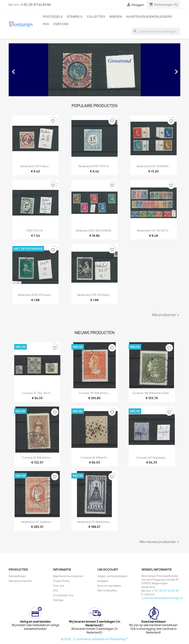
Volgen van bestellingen (112, 576)
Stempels (75, 17)
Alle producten (166, 315)
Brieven (116, 17)
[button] (22, 70)
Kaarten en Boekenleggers (149, 17)
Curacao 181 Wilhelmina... (94, 393)
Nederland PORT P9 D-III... (94, 166)
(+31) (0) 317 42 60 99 (36, 5)
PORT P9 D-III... (35, 231)
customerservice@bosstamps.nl (162, 598)
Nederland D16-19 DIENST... (153, 166)
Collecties (96, 17)
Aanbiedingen (17, 576)
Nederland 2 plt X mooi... (35, 166)
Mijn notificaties (107, 590)
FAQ (46, 24)
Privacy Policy (61, 581)
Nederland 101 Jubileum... (37, 522)
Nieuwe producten (20, 581)
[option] (94, 70)
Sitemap (58, 600)
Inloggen (103, 581)
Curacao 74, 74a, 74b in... (37, 393)
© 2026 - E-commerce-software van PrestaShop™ (95, 639)
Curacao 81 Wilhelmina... (37, 458)
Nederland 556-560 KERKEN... (94, 231)
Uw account (108, 570)
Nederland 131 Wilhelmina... (94, 522)
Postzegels (53, 17)
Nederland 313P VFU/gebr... (94, 295)
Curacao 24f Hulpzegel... (152, 458)
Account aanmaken (109, 586)
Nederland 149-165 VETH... (154, 231)
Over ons (61, 24)
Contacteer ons (63, 595)
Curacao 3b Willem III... (94, 458)
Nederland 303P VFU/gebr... (35, 295)
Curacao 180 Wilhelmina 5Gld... (152, 393)
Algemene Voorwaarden (68, 576)
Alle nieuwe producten (160, 542)
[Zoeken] (156, 31)
